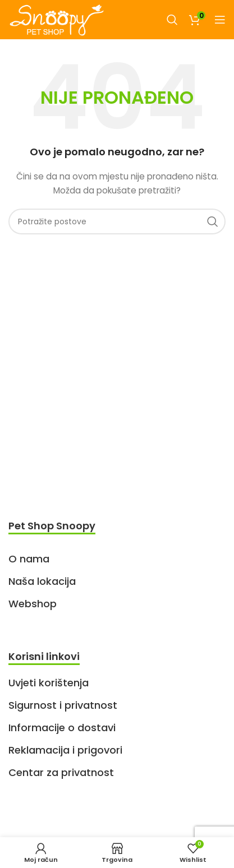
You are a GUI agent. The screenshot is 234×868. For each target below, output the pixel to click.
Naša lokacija (42, 581)
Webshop (33, 604)
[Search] (172, 20)
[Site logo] (57, 19)
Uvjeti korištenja (49, 683)
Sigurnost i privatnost (63, 705)
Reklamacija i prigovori (65, 750)
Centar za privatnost (61, 772)
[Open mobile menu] (220, 20)
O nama (29, 559)
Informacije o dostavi (62, 728)
